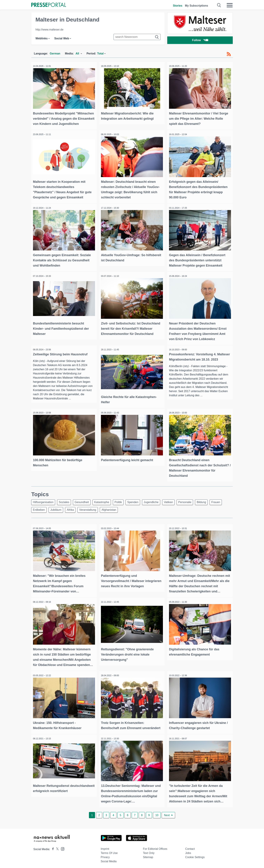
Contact (190, 847)
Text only (149, 851)
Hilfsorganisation (44, 503)
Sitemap (148, 855)
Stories (178, 6)
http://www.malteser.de (49, 30)
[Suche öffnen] (219, 5)
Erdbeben (55, 511)
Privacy (105, 855)
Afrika (89, 511)
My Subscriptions (197, 6)
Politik (124, 503)
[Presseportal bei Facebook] (52, 847)
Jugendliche (159, 503)
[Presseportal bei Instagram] (62, 847)
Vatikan (178, 503)
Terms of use (109, 851)
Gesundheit (85, 503)
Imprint (105, 847)
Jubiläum (73, 511)
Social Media (109, 860)
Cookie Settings (195, 855)
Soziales (66, 503)
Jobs (188, 851)
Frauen (38, 511)
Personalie (196, 503)
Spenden (140, 503)
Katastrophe (106, 503)
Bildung (213, 503)
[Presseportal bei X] (56, 847)
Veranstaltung (108, 511)
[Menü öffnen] (230, 5)
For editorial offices (155, 847)
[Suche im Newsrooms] (137, 37)
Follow (200, 41)
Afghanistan (130, 511)
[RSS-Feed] (229, 54)
